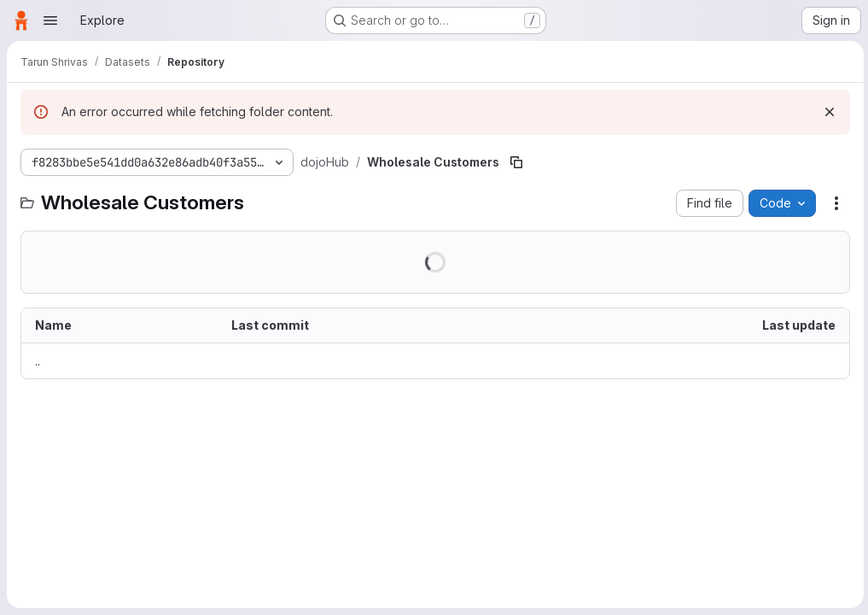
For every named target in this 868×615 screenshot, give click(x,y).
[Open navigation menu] (50, 20)
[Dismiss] (827, 112)
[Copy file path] (516, 162)
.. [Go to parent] (38, 361)
